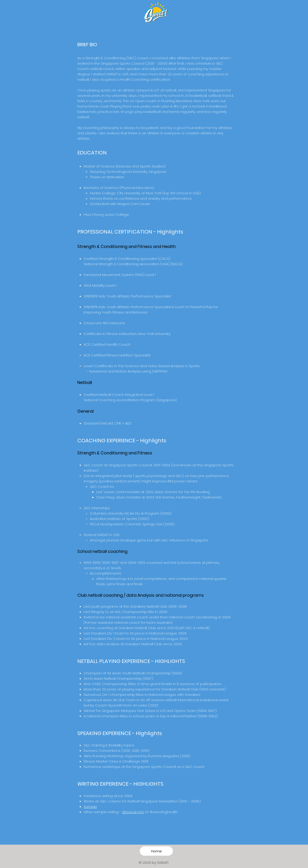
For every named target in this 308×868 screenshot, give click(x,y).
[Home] (156, 851)
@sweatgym (133, 812)
